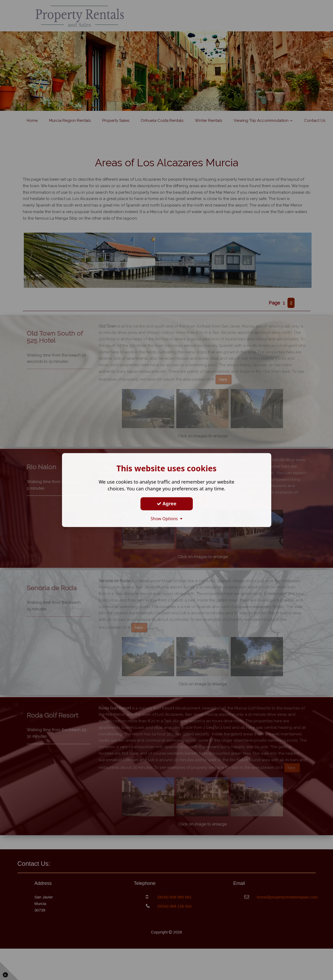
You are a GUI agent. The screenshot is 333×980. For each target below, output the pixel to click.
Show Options (167, 519)
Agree (167, 503)
